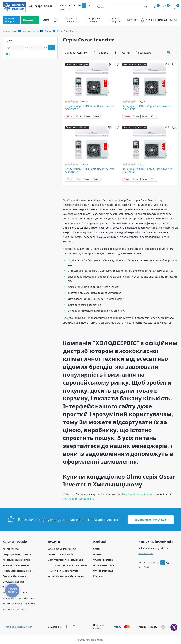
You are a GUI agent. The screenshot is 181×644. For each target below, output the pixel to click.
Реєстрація (161, 20)
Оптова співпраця (115, 20)
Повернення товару (94, 20)
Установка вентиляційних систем (66, 576)
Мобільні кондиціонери (16, 565)
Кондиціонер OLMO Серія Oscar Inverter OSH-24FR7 (147, 171)
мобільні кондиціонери (138, 494)
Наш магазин (146, 553)
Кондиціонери (31, 31)
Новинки (125, 53)
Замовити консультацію (151, 520)
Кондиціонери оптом (14, 609)
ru (171, 20)
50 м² (87, 116)
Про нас (56, 20)
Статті (46, 20)
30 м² (78, 116)
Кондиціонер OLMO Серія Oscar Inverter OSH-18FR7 (90, 171)
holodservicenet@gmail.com (153, 548)
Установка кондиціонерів (62, 549)
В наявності (105, 53)
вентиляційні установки (78, 499)
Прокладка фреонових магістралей (68, 565)
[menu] (11, 20)
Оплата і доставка (72, 20)
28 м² (69, 116)
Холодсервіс (9, 31)
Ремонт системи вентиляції (63, 571)
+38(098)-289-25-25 (41, 6)
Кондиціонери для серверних (19, 604)
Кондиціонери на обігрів (16, 560)
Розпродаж (144, 53)
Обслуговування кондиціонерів (65, 560)
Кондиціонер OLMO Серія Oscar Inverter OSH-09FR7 (90, 108)
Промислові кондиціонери (17, 571)
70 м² (96, 116)
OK (51, 48)
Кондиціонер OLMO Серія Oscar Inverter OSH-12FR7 (147, 108)
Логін (149, 20)
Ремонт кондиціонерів (60, 554)
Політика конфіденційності (17, 627)
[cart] (175, 7)
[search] (146, 7)
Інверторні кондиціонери (17, 554)
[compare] (110, 64)
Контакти (132, 20)
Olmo (48, 31)
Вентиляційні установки (16, 576)
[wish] (117, 64)
